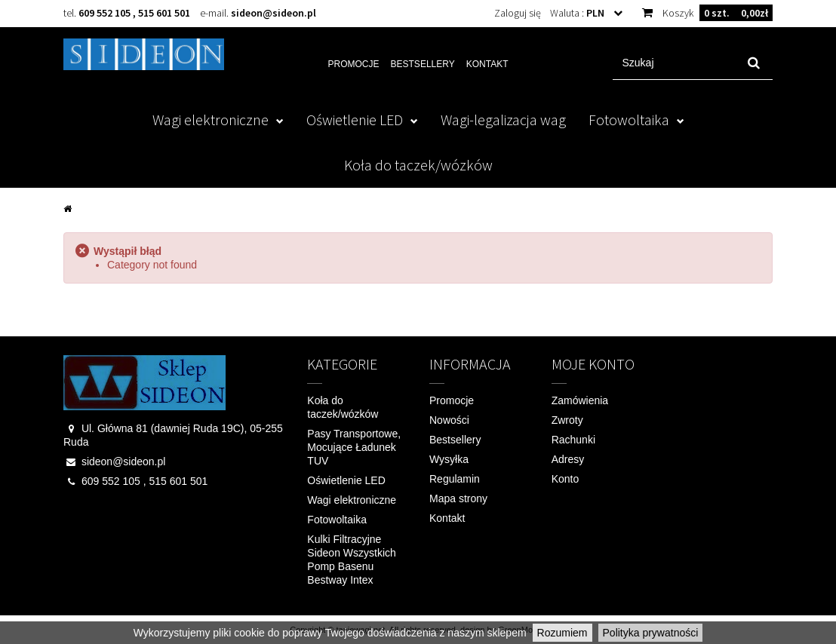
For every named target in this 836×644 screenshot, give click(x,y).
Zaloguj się (518, 13)
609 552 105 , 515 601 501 (134, 13)
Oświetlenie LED (355, 120)
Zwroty (567, 420)
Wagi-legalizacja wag (503, 120)
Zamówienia (580, 400)
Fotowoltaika (629, 120)
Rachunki (573, 440)
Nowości (449, 420)
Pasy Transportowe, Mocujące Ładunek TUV (354, 447)
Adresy (568, 459)
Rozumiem (562, 633)
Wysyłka (449, 459)
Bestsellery (423, 64)
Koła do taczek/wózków (418, 165)
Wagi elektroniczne (211, 120)
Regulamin (455, 479)
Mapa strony (458, 498)
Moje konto (593, 364)
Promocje (354, 64)
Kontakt (487, 64)
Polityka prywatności (651, 633)
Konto (566, 479)
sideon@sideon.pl (274, 13)
